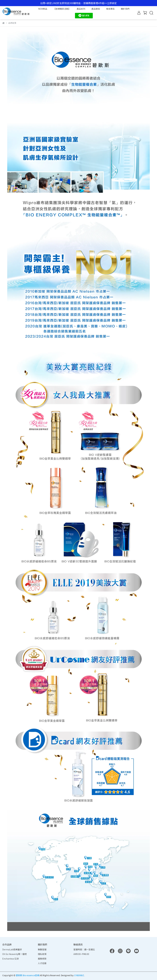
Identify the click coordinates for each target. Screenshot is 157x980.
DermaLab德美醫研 (12, 949)
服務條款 (42, 959)
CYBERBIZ (79, 975)
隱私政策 (42, 954)
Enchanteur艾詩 (11, 959)
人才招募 (42, 963)
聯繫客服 (42, 949)
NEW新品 (43, 9)
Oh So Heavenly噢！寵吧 (14, 954)
